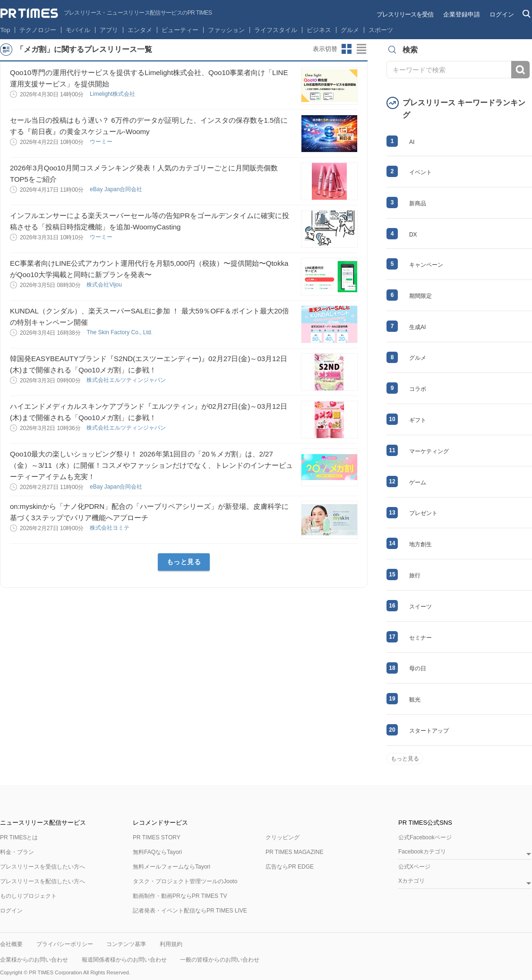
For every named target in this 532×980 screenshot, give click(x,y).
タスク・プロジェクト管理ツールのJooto (185, 881)
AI (412, 142)
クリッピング (283, 837)
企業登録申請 (462, 14)
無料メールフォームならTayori (172, 867)
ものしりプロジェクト (28, 896)
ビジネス (319, 30)
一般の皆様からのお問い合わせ (220, 960)
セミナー (420, 638)
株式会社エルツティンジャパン (127, 380)
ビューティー (180, 30)
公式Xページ (414, 867)
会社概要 (11, 944)
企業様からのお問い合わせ (34, 960)
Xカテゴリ (412, 881)
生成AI (417, 327)
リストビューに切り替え (362, 49)
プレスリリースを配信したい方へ (43, 881)
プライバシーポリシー (65, 944)
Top (5, 30)
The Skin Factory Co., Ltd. (120, 332)
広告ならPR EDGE (290, 867)
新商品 (418, 203)
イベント (420, 172)
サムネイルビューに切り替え (347, 49)
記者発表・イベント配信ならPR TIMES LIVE (190, 911)
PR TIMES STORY (157, 837)
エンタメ (140, 30)
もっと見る (184, 562)
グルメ (350, 30)
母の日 (418, 668)
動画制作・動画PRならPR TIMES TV (180, 896)
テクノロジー (38, 30)
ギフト (418, 420)
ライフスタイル (276, 30)
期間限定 (420, 296)
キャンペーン (426, 265)
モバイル (78, 30)
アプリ (109, 30)
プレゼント (423, 513)
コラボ (418, 389)
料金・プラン (17, 852)
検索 (520, 70)
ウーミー (102, 142)
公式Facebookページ (425, 837)
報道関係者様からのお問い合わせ (124, 960)
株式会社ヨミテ (110, 528)
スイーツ (420, 607)
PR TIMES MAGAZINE (294, 852)
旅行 (415, 575)
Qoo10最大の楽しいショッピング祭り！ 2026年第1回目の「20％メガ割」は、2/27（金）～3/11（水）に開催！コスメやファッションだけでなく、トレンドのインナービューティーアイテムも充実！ (151, 465)
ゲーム (418, 482)
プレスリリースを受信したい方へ (43, 867)
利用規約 (171, 944)
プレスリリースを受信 (405, 14)
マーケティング (429, 451)
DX (413, 235)
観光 (415, 700)
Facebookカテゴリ (422, 852)
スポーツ (381, 30)
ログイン (502, 14)
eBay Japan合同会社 (117, 189)
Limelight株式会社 (113, 94)
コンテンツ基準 (126, 944)
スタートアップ (429, 731)
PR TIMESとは (19, 837)
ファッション (226, 30)
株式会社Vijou (105, 285)
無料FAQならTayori (157, 852)
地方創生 (420, 544)
